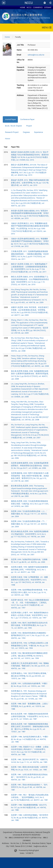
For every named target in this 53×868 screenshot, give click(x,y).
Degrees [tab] (26, 132)
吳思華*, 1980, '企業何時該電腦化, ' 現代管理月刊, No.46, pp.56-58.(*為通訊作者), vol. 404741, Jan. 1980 (30, 818)
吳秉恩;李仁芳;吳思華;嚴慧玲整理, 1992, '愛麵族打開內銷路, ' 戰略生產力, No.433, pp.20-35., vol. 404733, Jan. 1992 (30, 666)
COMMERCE (38, 7)
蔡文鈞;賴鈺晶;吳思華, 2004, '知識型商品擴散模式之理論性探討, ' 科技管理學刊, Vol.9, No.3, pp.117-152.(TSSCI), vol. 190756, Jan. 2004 (30, 534)
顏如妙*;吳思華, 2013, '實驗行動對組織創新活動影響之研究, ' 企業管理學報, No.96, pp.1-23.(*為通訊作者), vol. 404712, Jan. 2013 (30, 183)
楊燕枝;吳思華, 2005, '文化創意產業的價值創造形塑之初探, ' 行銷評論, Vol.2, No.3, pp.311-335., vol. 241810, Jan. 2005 (30, 504)
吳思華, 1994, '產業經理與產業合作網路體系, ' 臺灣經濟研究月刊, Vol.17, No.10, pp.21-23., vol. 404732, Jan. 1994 (30, 636)
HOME (23, 7)
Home (7, 37)
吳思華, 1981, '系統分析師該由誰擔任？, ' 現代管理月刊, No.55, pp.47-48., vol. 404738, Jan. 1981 (29, 787)
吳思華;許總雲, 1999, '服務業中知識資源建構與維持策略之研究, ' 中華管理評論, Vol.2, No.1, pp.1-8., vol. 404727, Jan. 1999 (30, 570)
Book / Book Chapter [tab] (13, 126)
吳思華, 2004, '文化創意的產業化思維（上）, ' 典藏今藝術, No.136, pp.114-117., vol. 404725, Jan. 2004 (29, 514)
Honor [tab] (8, 139)
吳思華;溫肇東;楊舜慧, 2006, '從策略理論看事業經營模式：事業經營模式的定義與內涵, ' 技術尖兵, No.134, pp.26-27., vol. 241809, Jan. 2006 (30, 466)
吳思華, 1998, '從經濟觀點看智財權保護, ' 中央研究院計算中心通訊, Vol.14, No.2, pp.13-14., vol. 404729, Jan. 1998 (29, 592)
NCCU (29, 3)
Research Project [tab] (12, 132)
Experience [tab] (39, 132)
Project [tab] (29, 126)
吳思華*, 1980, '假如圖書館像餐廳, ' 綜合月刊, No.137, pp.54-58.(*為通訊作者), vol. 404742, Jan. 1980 (29, 807)
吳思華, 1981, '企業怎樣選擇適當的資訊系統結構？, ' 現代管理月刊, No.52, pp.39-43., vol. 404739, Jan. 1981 (29, 777)
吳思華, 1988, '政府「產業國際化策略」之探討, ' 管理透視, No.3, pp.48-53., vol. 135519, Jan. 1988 (30, 706)
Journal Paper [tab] (10, 119)
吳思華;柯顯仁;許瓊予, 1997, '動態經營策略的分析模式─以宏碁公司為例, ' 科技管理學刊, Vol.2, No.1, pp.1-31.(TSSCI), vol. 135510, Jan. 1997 (30, 615)
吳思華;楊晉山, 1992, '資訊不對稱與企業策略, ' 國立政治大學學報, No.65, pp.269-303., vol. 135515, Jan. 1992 (29, 676)
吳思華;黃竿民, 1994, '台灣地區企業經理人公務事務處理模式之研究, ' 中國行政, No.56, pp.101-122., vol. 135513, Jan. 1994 (30, 646)
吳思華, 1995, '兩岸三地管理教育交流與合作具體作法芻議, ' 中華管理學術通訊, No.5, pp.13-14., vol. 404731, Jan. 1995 (29, 625)
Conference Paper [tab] (27, 119)
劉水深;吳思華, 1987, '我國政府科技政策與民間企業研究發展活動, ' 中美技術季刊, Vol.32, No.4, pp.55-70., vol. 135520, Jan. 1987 (30, 716)
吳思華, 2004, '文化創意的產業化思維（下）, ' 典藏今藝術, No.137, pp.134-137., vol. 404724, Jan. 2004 (29, 524)
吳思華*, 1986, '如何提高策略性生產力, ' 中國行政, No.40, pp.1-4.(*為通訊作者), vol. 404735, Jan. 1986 (30, 739)
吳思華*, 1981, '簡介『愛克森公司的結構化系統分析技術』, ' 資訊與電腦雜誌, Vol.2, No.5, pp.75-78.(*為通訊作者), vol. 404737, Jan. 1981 (30, 797)
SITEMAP (48, 7)
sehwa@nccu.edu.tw (36, 55)
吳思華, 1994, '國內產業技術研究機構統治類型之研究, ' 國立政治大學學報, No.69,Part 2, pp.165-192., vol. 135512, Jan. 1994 (29, 656)
